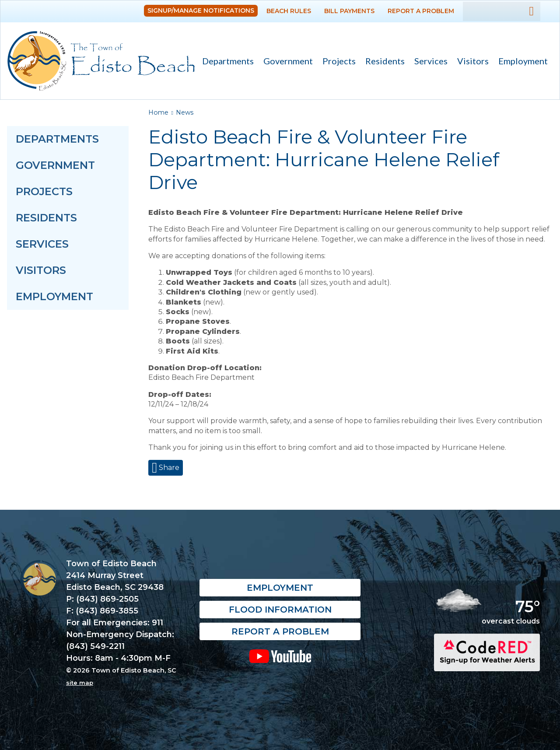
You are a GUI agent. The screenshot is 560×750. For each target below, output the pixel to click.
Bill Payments (349, 11)
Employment (523, 61)
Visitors (471, 62)
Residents (383, 62)
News (185, 112)
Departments (226, 62)
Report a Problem (421, 11)
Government (286, 62)
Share (168, 468)
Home (158, 112)
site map (80, 683)
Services (429, 62)
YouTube (280, 656)
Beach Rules (289, 11)
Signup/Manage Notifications (201, 11)
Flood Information (280, 610)
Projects (339, 61)
